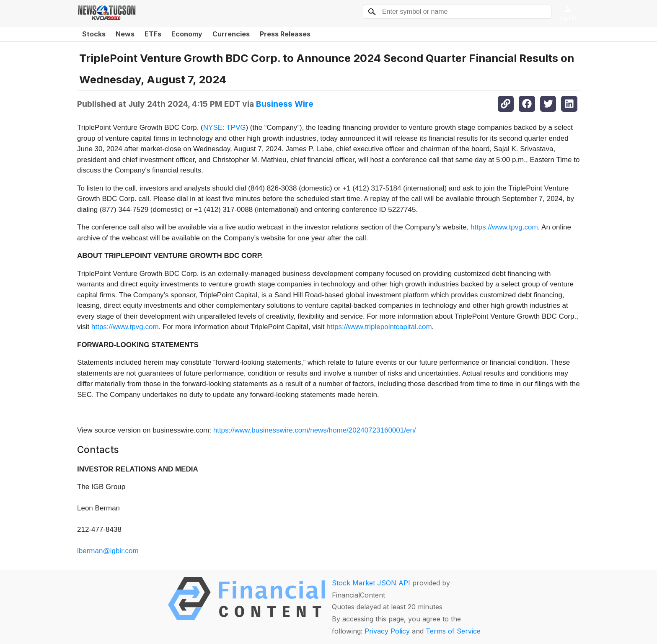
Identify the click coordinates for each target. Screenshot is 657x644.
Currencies (231, 34)
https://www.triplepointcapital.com (379, 327)
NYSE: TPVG (225, 128)
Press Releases (285, 34)
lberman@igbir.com (108, 551)
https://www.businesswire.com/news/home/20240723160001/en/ (315, 430)
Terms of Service (453, 631)
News (125, 34)
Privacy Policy (387, 631)
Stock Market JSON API (371, 583)
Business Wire (285, 104)
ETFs (153, 34)
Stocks (94, 34)
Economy (187, 34)
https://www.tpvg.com (504, 227)
